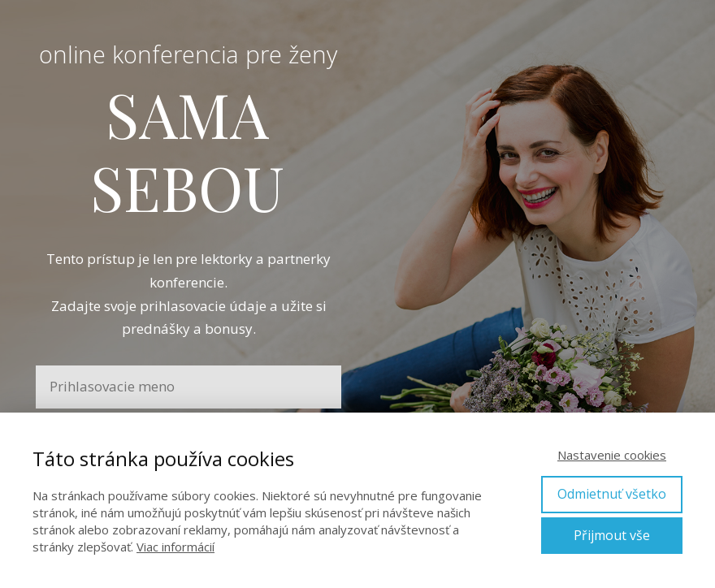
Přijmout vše (612, 535)
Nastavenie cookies (612, 455)
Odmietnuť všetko (612, 494)
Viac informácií (175, 547)
